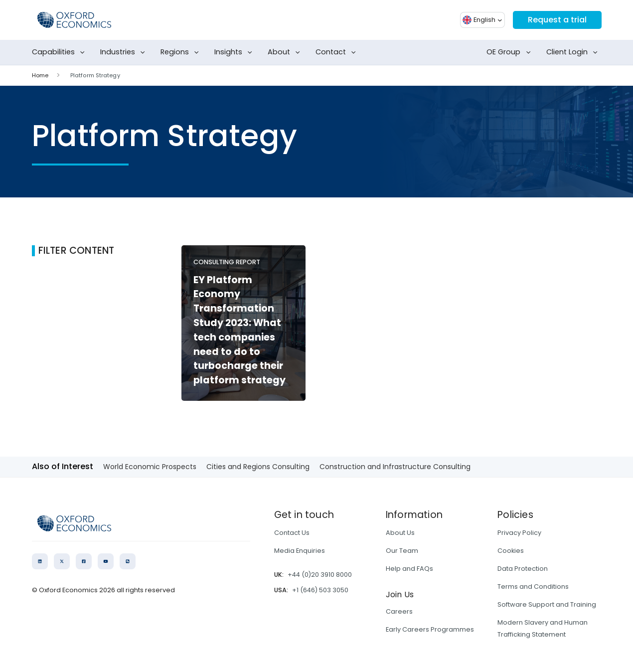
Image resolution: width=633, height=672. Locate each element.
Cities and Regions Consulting (258, 467)
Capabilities (60, 52)
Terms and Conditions (533, 587)
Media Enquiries (300, 551)
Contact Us (292, 533)
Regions (182, 52)
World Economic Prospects (150, 467)
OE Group (510, 52)
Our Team (402, 551)
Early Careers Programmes (430, 629)
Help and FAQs (409, 569)
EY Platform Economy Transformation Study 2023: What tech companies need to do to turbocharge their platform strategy (239, 330)
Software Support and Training (547, 604)
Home (40, 75)
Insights (235, 52)
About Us (400, 533)
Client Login (574, 52)
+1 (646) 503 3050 (320, 590)
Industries (125, 52)
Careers (399, 611)
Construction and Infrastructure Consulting (395, 467)
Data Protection (523, 569)
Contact (338, 52)
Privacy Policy (519, 533)
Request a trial (557, 20)
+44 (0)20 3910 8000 (320, 575)
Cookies (511, 551)
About (286, 52)
